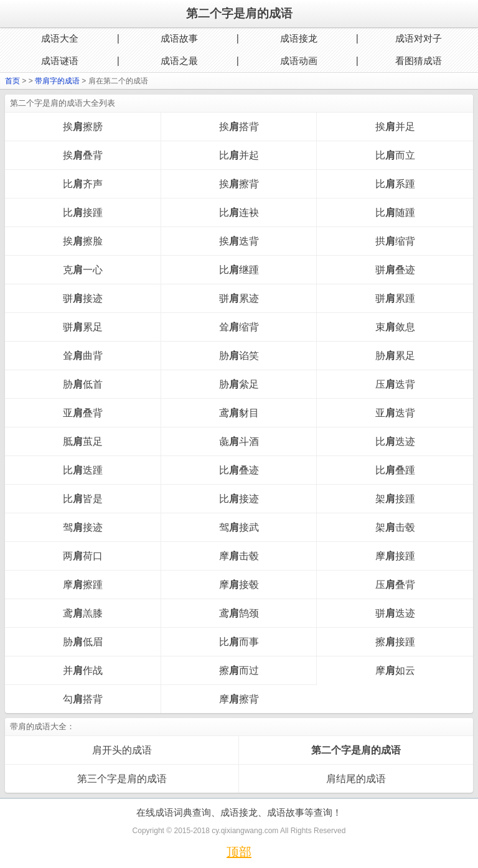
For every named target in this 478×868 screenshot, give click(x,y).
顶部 (239, 852)
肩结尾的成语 (356, 779)
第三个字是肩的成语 (122, 779)
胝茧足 (83, 441)
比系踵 (395, 184)
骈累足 (83, 327)
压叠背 (395, 585)
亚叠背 (83, 413)
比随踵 (395, 212)
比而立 (395, 155)
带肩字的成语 (57, 81)
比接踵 (83, 212)
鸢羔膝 (83, 613)
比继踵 (239, 270)
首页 (12, 81)
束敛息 (395, 327)
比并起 (239, 155)
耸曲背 (83, 356)
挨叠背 (83, 155)
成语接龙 (299, 38)
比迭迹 (395, 441)
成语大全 (60, 38)
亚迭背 (395, 413)
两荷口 (83, 556)
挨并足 (395, 127)
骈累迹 (239, 298)
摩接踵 (395, 556)
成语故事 (179, 38)
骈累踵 (395, 298)
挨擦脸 (83, 241)
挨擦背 (239, 184)
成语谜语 (60, 61)
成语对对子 (419, 38)
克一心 (83, 270)
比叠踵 (395, 470)
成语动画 (299, 61)
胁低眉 (83, 642)
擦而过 (239, 670)
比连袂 (239, 212)
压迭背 (395, 384)
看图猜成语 (419, 61)
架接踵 (395, 499)
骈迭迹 (395, 613)
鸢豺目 (239, 413)
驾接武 (239, 527)
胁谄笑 (239, 356)
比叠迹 (239, 470)
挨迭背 (239, 241)
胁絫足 (239, 384)
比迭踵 (83, 470)
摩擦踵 (83, 585)
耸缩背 (239, 327)
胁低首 (83, 384)
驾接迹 (83, 527)
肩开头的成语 (122, 750)
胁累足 (395, 356)
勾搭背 (83, 699)
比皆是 (83, 499)
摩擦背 (239, 699)
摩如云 (395, 670)
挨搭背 (239, 127)
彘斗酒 (239, 441)
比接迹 (239, 499)
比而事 (239, 642)
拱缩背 (395, 241)
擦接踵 (395, 642)
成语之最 (179, 61)
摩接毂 (239, 585)
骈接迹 (83, 298)
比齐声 (83, 184)
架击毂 (395, 527)
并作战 (83, 670)
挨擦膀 (83, 127)
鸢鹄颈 (239, 613)
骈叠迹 (395, 270)
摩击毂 (239, 556)
